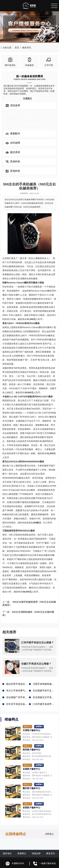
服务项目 (7, 848)
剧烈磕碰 (30, 118)
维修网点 (22, 848)
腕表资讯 (27, 48)
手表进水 (47, 113)
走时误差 (30, 113)
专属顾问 (29, 98)
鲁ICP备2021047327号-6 (46, 855)
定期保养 (12, 113)
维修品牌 (36, 848)
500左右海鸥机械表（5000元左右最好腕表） (33, 611)
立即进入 (49, 828)
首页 (17, 48)
